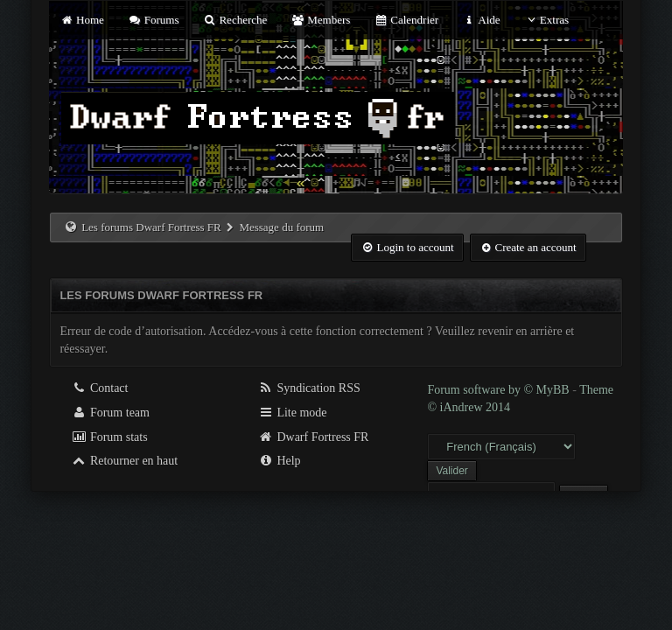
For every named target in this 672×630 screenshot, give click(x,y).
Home (81, 20)
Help (280, 461)
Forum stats (109, 437)
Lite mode (293, 413)
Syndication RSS (309, 388)
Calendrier (407, 20)
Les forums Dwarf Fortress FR (151, 227)
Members (321, 20)
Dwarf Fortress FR (314, 437)
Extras (546, 20)
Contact (99, 388)
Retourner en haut (124, 461)
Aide (481, 20)
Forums (153, 20)
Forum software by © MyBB (500, 390)
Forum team (110, 413)
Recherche (235, 20)
